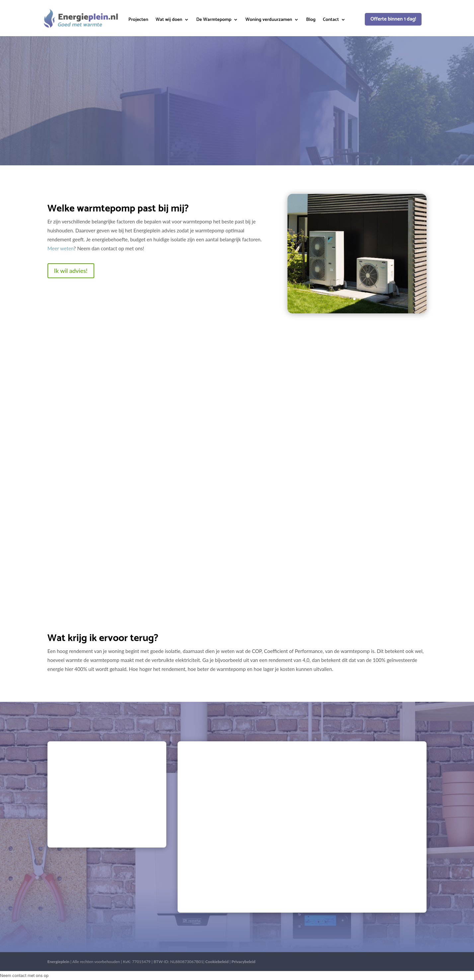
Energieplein (58, 962)
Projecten (138, 20)
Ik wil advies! (71, 271)
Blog (311, 20)
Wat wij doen (169, 20)
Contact (331, 20)
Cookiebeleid (217, 962)
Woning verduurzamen (269, 20)
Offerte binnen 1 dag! (393, 19)
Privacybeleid (244, 962)
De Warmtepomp (214, 20)
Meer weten (61, 248)
